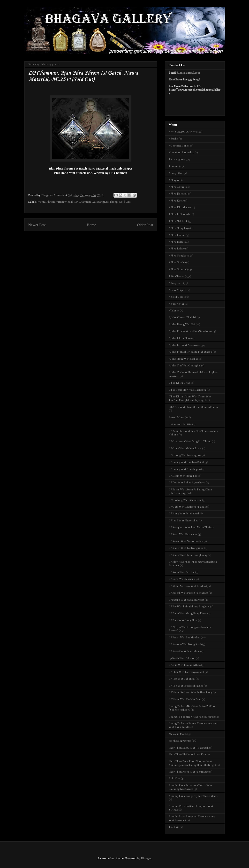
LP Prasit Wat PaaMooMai (185, 638)
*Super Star (177, 304)
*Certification (178, 146)
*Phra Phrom (46, 202)
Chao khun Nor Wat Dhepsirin (187, 390)
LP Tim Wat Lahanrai (182, 679)
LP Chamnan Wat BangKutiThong (96, 202)
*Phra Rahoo (177, 249)
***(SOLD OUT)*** (182, 132)
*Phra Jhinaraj (178, 194)
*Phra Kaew (176, 201)
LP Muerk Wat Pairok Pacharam (188, 593)
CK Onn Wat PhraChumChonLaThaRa (193, 407)
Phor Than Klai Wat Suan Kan (187, 755)
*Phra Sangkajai (179, 256)
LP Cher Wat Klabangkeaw (185, 448)
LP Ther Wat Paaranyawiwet (186, 672)
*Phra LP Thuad (179, 214)
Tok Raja (174, 827)
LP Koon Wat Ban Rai (182, 572)
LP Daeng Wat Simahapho (185, 469)
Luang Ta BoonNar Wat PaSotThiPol (191, 717)
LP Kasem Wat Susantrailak (186, 541)
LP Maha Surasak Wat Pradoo (187, 586)
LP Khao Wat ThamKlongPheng (188, 555)
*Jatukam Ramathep (181, 152)
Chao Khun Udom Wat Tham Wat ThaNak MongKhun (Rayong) (190, 398)
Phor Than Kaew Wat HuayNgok (189, 748)
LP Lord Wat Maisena (182, 579)
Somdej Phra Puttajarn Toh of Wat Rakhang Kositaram (190, 787)
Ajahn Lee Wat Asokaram (184, 345)
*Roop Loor (176, 283)
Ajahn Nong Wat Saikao (184, 359)
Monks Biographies (180, 741)
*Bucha (173, 139)
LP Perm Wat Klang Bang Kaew (188, 613)
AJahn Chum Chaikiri (182, 317)
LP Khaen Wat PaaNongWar (186, 548)
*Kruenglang (177, 159)
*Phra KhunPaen (179, 207)
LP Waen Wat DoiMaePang (185, 699)
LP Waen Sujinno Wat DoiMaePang (190, 693)
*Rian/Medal (65, 202)
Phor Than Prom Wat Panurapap (189, 772)
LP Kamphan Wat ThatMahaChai (189, 527)
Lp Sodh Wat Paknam (182, 658)
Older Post (145, 225)
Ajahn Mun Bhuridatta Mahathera (190, 352)
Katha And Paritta (180, 424)
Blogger (146, 858)
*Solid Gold (176, 297)
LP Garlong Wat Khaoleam (185, 500)
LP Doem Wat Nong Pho (183, 476)
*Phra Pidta (176, 242)
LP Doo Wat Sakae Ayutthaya (187, 483)
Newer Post (37, 225)
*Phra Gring (177, 187)
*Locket (174, 166)
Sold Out (125, 202)
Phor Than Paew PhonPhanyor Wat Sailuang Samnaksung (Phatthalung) (192, 763)
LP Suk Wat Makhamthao (185, 665)
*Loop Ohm (176, 173)
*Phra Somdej (178, 269)
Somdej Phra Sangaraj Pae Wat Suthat (193, 796)
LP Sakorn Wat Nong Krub (185, 644)
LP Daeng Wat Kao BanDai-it (186, 462)
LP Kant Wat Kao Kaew (183, 534)
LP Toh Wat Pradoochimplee (186, 686)
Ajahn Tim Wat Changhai (185, 366)
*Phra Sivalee (177, 262)
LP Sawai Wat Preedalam (184, 651)
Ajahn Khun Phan (180, 338)
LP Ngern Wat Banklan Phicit (186, 600)
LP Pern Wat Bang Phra (183, 620)
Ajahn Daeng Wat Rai (182, 324)
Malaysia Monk (178, 734)
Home (91, 225)
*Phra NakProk (178, 221)
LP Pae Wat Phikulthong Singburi (189, 607)
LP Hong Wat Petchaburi (184, 514)
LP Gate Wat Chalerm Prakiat (187, 507)
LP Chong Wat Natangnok (185, 455)
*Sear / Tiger (177, 290)
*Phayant (175, 180)
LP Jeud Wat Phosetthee (183, 521)
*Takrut (174, 311)
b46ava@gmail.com (188, 73)
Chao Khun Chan (180, 383)
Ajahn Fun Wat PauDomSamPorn (190, 331)
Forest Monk (176, 417)
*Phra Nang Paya (179, 228)
